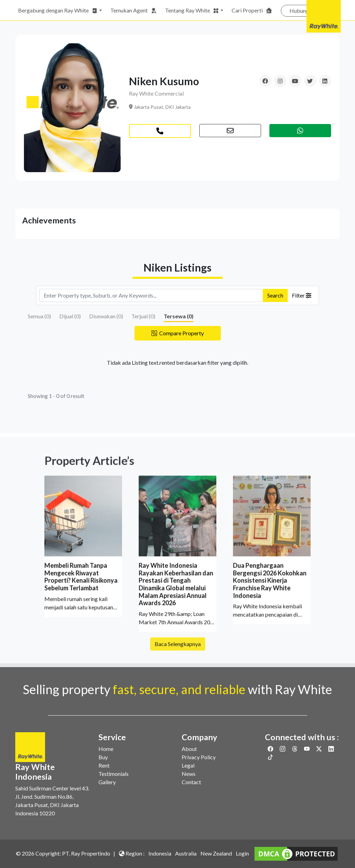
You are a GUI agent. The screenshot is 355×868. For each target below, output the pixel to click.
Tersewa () (179, 316)
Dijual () (70, 316)
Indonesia (160, 853)
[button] (230, 131)
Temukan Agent (133, 10)
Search (275, 295)
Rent (104, 765)
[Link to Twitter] (319, 749)
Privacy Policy (199, 757)
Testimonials (114, 774)
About (189, 749)
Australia (186, 853)
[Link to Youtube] (307, 749)
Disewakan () (106, 316)
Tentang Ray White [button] (192, 10)
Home (106, 749)
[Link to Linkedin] (331, 749)
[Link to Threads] (295, 749)
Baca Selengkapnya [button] (178, 652)
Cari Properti (252, 10)
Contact (191, 782)
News (189, 774)
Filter (302, 295)
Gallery (107, 782)
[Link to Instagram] (283, 749)
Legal (188, 765)
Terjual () (143, 316)
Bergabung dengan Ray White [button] (58, 10)
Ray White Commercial (156, 93)
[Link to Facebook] (271, 749)
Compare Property (178, 333)
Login (242, 853)
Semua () (39, 316)
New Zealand (216, 853)
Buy (103, 757)
